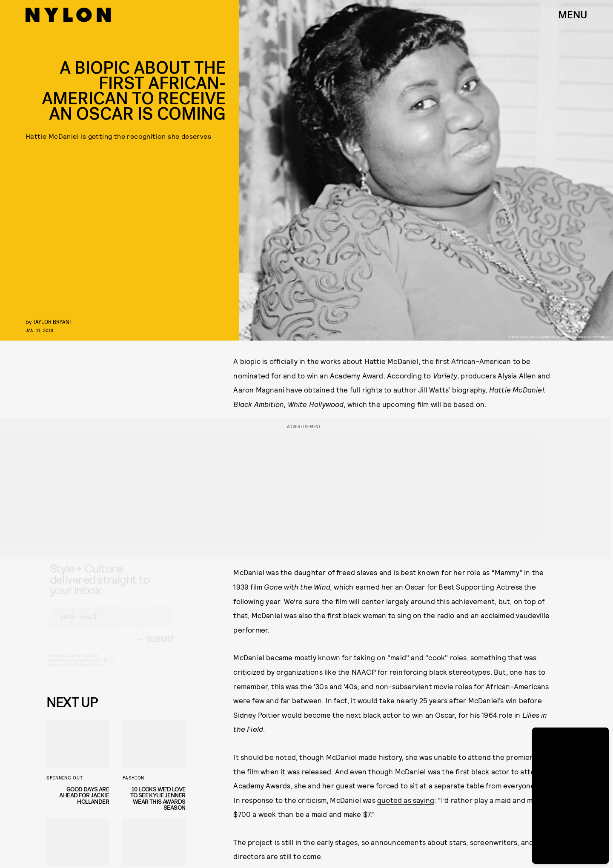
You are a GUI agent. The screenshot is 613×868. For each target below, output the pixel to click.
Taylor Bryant (53, 322)
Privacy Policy (89, 672)
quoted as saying (406, 800)
